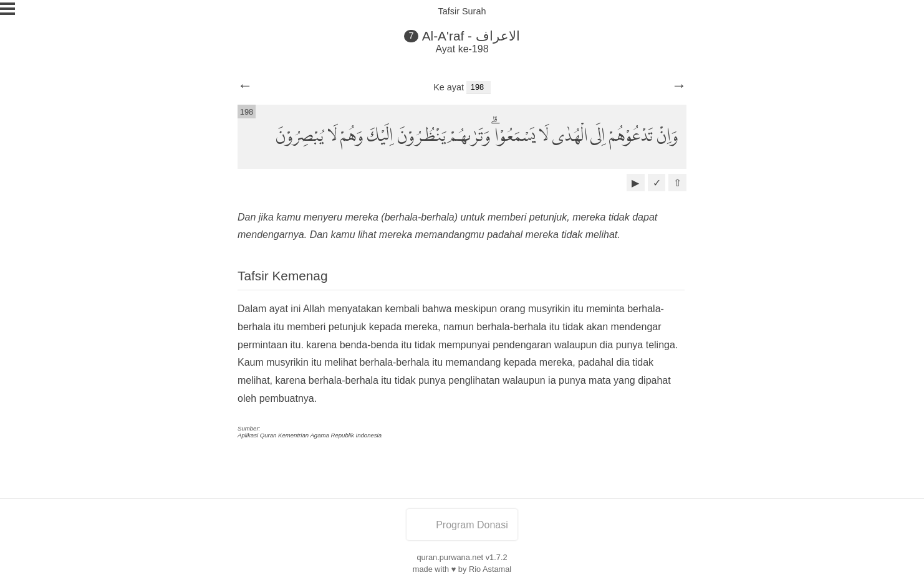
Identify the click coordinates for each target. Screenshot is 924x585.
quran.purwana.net (450, 557)
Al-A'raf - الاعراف (471, 36)
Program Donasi (462, 525)
